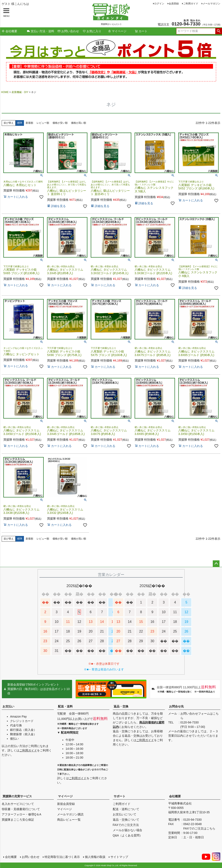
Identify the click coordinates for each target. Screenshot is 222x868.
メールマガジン (211, 4)
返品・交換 (121, 706)
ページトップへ (216, 564)
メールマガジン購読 (70, 814)
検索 (219, 31)
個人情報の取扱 (95, 857)
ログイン (159, 4)
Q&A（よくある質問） (128, 835)
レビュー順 (43, 123)
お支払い (8, 706)
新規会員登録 (66, 804)
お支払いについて (125, 814)
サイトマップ (119, 857)
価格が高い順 (79, 123)
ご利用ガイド (191, 4)
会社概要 (9, 31)
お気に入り (92, 31)
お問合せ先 (176, 706)
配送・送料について (126, 809)
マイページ (117, 31)
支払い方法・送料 (41, 31)
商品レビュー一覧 (69, 820)
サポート (120, 796)
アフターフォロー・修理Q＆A (21, 814)
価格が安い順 (60, 123)
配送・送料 (65, 706)
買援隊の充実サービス (17, 796)
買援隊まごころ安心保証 (18, 820)
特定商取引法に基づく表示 (62, 857)
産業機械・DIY (20, 92)
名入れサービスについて (18, 804)
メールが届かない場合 (127, 830)
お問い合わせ (68, 31)
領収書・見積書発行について (21, 809)
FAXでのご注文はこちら (199, 828)
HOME (5, 92)
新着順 (29, 123)
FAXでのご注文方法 (126, 825)
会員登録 (174, 4)
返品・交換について (126, 820)
